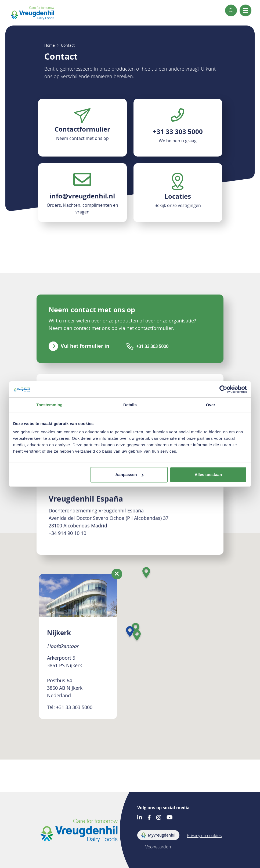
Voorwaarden (158, 847)
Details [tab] (130, 405)
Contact (68, 45)
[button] (231, 10)
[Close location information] (117, 574)
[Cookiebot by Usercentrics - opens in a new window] (223, 389)
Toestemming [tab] (49, 405)
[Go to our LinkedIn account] (140, 818)
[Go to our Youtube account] (170, 818)
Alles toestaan (208, 475)
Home (50, 45)
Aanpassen (129, 475)
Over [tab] (211, 405)
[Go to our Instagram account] (159, 818)
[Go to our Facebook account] (149, 818)
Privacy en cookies (204, 836)
